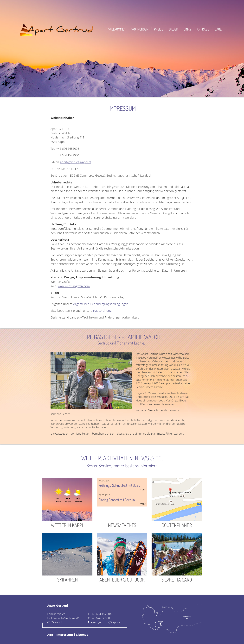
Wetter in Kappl (67, 503)
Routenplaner (177, 503)
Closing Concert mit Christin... (122, 499)
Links (187, 29)
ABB (50, 635)
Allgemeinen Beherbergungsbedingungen (101, 304)
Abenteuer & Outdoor (122, 558)
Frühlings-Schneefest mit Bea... (122, 485)
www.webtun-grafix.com (74, 286)
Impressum (65, 635)
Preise (159, 29)
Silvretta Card (177, 558)
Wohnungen (140, 29)
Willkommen (117, 29)
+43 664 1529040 (102, 614)
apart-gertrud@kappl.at (76, 162)
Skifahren (67, 558)
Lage (218, 29)
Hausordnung (102, 310)
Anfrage (203, 29)
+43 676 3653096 (102, 618)
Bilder (173, 29)
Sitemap (82, 635)
